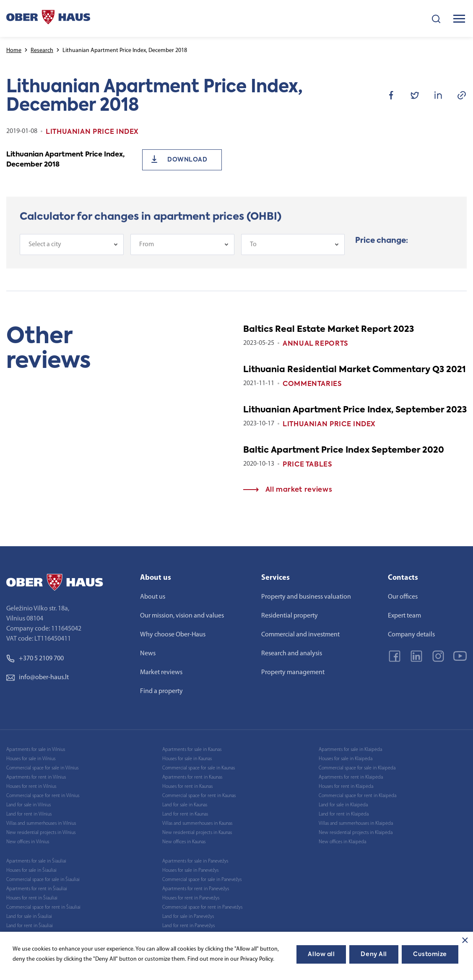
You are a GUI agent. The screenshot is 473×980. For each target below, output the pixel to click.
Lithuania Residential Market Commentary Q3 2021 (355, 370)
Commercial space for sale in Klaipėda (357, 768)
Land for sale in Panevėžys (188, 917)
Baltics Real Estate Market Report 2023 (329, 330)
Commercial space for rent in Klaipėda (357, 796)
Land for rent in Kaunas (185, 814)
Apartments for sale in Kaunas (192, 750)
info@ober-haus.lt (38, 678)
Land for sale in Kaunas (185, 805)
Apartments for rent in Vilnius (36, 777)
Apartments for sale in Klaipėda (350, 750)
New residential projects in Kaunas (197, 833)
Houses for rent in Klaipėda (346, 787)
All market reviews (288, 490)
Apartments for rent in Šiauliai (37, 889)
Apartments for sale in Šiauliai (36, 861)
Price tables (308, 465)
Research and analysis (292, 654)
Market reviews (161, 672)
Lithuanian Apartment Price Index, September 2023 (355, 410)
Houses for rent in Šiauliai (32, 898)
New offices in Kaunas (184, 842)
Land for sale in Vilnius (29, 805)
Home (14, 51)
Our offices (403, 597)
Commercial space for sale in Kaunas (199, 768)
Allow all (321, 954)
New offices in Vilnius (28, 842)
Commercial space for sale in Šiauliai (43, 880)
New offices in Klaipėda (342, 842)
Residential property (290, 616)
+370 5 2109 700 (35, 659)
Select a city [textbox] (45, 248)
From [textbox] (147, 248)
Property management (293, 672)
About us (153, 597)
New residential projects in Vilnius (41, 833)
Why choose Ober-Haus (173, 635)
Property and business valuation (306, 597)
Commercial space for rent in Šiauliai (43, 907)
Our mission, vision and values (182, 616)
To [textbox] (253, 248)
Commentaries (312, 384)
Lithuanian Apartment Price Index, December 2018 (65, 160)
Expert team (404, 616)
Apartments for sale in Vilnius (36, 750)
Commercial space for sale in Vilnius (42, 768)
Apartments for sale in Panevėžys (195, 861)
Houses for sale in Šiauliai (31, 871)
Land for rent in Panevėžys (188, 926)
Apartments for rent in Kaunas (192, 777)
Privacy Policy (257, 959)
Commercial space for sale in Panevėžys (202, 880)
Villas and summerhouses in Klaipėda (356, 824)
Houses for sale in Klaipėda (346, 759)
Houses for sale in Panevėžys (190, 871)
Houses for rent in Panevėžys (191, 898)
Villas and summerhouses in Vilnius (41, 824)
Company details (411, 635)
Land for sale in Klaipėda (343, 805)
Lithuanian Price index (329, 425)
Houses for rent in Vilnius (31, 787)
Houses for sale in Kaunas (187, 759)
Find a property (161, 691)
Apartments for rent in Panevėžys (196, 889)
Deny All (374, 954)
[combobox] (72, 248)
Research (42, 51)
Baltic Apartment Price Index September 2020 (344, 451)
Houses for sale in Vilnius (31, 759)
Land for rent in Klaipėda (344, 814)
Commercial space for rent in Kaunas (199, 796)
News (148, 654)
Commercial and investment (300, 635)
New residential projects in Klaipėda (356, 833)
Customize (430, 954)
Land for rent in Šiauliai (30, 926)
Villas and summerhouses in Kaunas (197, 824)
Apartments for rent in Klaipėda (351, 777)
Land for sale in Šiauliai (29, 917)
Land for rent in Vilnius (29, 814)
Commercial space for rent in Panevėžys (202, 907)
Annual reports (316, 344)
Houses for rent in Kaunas (187, 787)
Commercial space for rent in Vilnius (43, 796)
